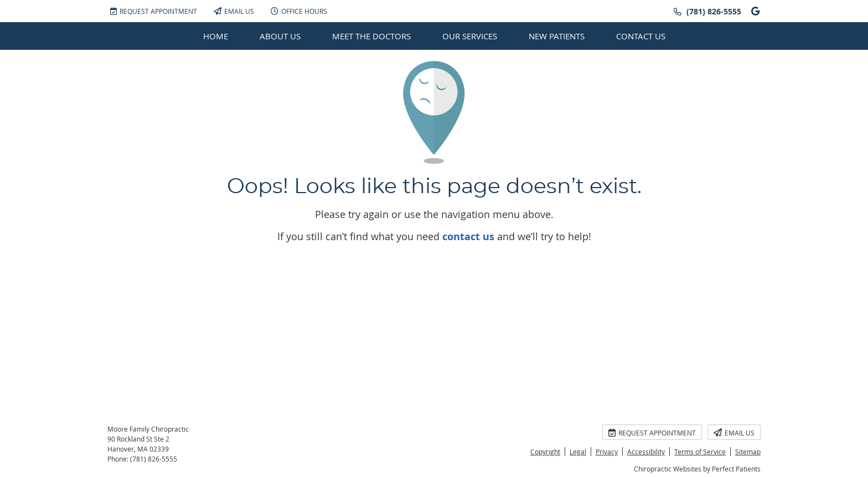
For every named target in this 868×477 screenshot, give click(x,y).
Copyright (545, 452)
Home (216, 36)
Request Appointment (154, 11)
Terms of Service (700, 452)
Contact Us (641, 36)
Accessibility (646, 452)
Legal (578, 452)
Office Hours (299, 11)
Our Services (470, 36)
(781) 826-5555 (714, 11)
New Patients (557, 36)
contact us (468, 237)
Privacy (607, 452)
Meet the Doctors (371, 36)
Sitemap (748, 452)
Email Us (234, 11)
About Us (280, 36)
